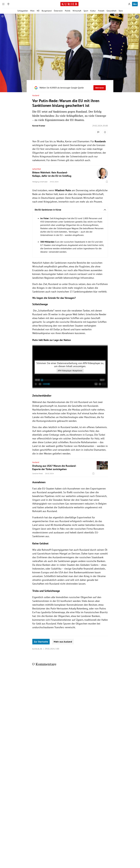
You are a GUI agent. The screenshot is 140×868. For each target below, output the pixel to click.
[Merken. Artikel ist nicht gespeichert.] (105, 132)
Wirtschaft (77, 11)
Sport (86, 11)
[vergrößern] (137, 17)
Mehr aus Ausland (63, 642)
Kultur (93, 11)
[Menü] (3, 4)
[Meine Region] (8, 4)
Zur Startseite (41, 642)
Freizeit (101, 11)
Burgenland (47, 11)
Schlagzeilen (23, 11)
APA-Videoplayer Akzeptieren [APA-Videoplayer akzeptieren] (70, 371)
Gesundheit (111, 11)
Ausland (36, 95)
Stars (121, 11)
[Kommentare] (98, 132)
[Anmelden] (129, 4)
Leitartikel (37, 169)
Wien (32, 11)
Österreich (58, 11)
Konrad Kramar (39, 126)
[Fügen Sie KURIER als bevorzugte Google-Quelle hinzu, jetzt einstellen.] (70, 88)
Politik (68, 11)
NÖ (38, 11)
